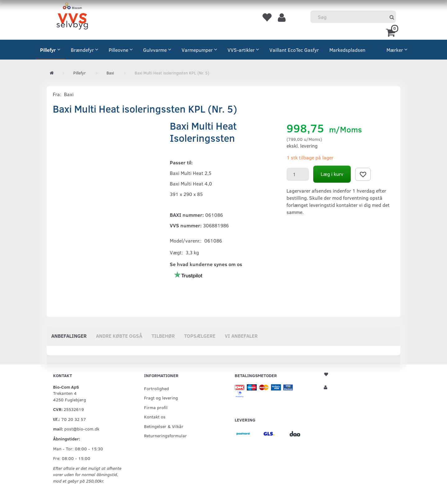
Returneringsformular (165, 435)
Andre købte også (119, 336)
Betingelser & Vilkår (164, 426)
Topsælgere (200, 336)
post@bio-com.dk (82, 429)
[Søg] (392, 17)
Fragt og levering (161, 398)
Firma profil (156, 407)
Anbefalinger (69, 336)
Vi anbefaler (241, 336)
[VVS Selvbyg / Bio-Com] (72, 17)
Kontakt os (155, 417)
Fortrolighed (156, 388)
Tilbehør (163, 336)
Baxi (69, 94)
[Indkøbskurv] (392, 32)
